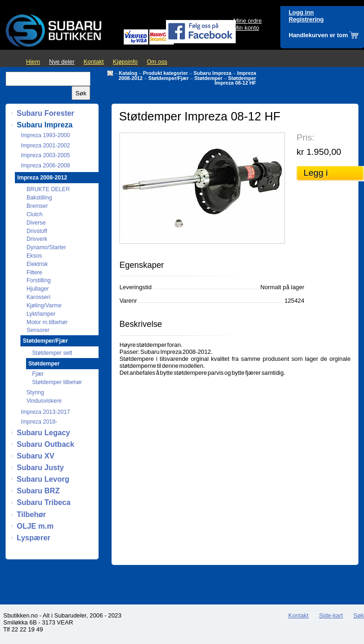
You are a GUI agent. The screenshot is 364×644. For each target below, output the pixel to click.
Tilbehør (31, 515)
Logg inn (301, 12)
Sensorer (38, 330)
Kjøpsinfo (125, 62)
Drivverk (37, 239)
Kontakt (94, 62)
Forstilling (39, 280)
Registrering (306, 19)
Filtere (34, 272)
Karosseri (38, 297)
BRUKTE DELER (48, 189)
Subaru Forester (46, 113)
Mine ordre (248, 21)
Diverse (36, 223)
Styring (35, 392)
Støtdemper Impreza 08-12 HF (235, 80)
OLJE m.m (35, 526)
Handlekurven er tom (318, 35)
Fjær (38, 374)
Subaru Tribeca (44, 502)
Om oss (157, 62)
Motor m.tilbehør (47, 322)
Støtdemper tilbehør (57, 382)
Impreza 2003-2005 (45, 155)
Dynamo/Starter (46, 247)
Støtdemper (208, 78)
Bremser (37, 206)
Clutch (34, 214)
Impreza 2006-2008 (45, 166)
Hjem (33, 62)
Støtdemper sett (52, 353)
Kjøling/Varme (44, 305)
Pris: (305, 137)
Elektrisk (37, 264)
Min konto (246, 28)
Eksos (34, 256)
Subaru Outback (46, 444)
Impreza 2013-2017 (45, 412)
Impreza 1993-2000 (45, 135)
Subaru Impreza (212, 73)
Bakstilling (39, 198)
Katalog (128, 73)
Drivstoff (37, 231)
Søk (359, 615)
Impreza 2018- (39, 422)
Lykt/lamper (41, 314)
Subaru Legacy (43, 433)
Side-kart (331, 615)
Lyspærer (33, 538)
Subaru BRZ (38, 491)
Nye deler (62, 62)
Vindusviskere (44, 401)
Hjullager (38, 289)
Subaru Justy (40, 468)
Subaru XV (36, 456)
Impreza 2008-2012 (42, 178)
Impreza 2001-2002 (45, 146)
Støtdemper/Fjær (169, 78)
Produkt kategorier (165, 73)
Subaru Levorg (43, 479)
